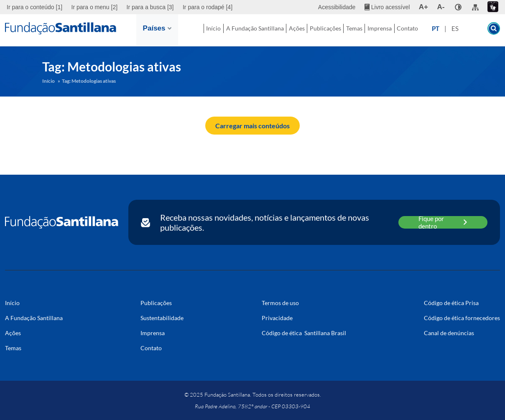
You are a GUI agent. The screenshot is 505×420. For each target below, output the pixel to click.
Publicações (315, 30)
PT (451, 31)
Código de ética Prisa (451, 303)
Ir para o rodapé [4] (208, 7)
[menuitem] (36, 7)
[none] (458, 7)
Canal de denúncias (449, 333)
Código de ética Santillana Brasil (304, 333)
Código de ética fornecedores (462, 318)
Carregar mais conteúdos (252, 126)
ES (471, 31)
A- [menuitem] (441, 7)
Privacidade (277, 318)
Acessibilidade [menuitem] (337, 7)
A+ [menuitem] (423, 7)
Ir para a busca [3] (150, 7)
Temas (352, 30)
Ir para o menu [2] (95, 7)
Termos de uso (280, 303)
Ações (279, 30)
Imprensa (385, 30)
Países (157, 28)
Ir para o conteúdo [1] (34, 7)
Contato (420, 30)
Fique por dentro (443, 222)
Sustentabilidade (162, 318)
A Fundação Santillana (238, 31)
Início (203, 30)
